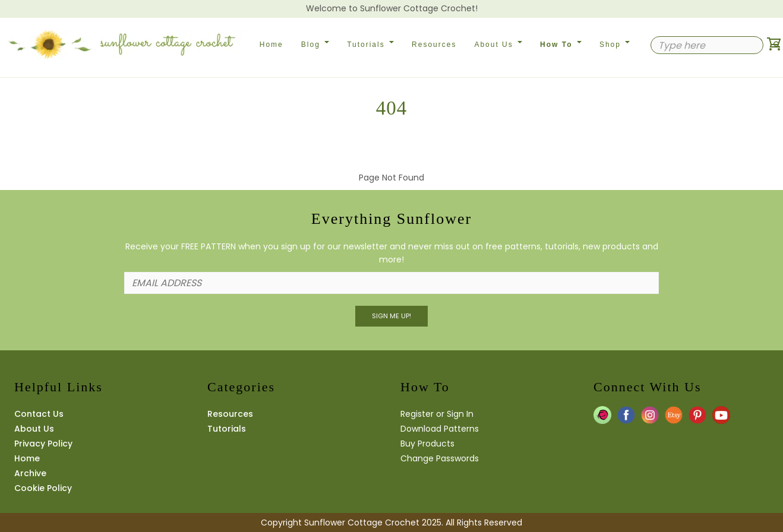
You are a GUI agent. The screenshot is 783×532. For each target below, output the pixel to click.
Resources (434, 45)
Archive (30, 473)
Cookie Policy (43, 488)
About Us (498, 45)
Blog (315, 45)
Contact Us (39, 414)
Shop (615, 45)
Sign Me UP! (391, 316)
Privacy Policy (43, 444)
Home (271, 45)
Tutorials (370, 45)
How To (561, 45)
